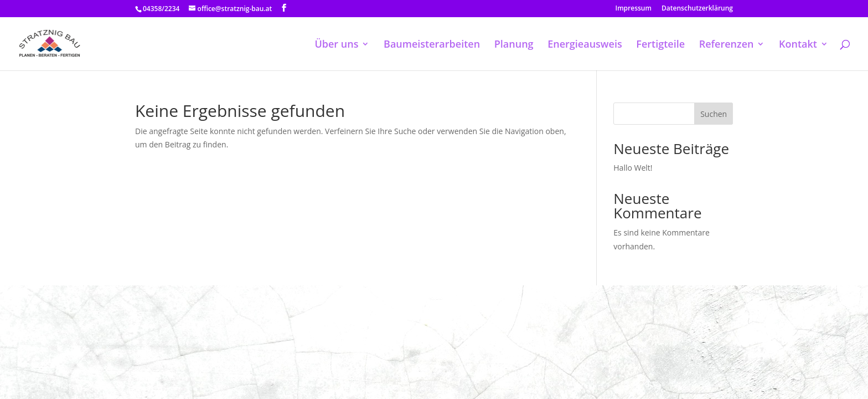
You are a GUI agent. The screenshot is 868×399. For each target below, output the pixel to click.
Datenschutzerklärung (697, 9)
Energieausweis (585, 45)
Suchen (714, 114)
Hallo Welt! (633, 168)
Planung (514, 45)
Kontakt (798, 45)
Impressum (634, 9)
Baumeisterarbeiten (432, 45)
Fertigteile (660, 45)
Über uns (336, 45)
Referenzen (727, 45)
